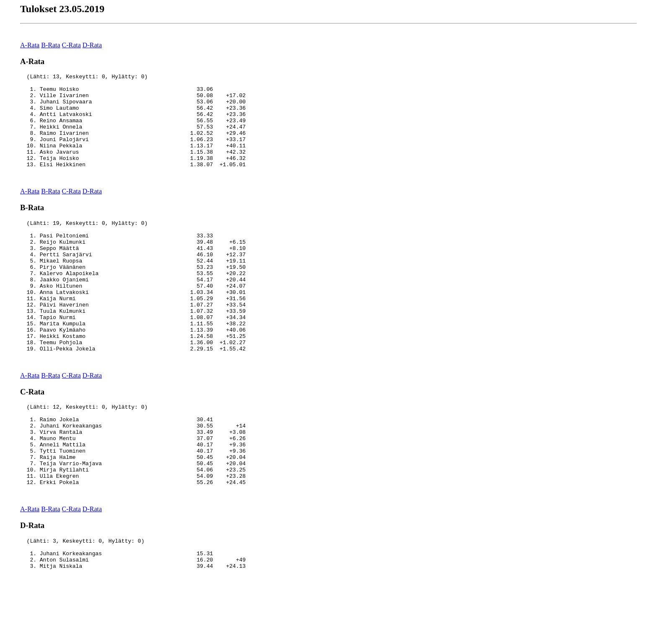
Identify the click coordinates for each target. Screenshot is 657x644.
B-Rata (50, 45)
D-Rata (92, 45)
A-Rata (30, 45)
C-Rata (71, 45)
